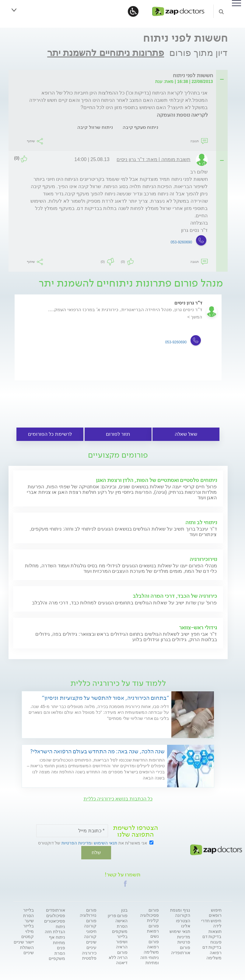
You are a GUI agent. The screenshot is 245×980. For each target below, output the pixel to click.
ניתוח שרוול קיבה (95, 127)
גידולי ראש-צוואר (198, 628)
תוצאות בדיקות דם (212, 933)
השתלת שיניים (27, 949)
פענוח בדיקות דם (212, 944)
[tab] (120, 76)
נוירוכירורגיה (203, 559)
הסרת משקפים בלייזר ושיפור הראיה (120, 936)
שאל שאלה (186, 434)
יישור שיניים (24, 941)
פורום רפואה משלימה (151, 946)
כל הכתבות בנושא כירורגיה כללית (118, 799)
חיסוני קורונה (90, 933)
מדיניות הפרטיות (76, 843)
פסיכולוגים (56, 915)
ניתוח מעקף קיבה (140, 127)
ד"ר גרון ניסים (188, 303)
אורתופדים (56, 910)
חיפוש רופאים (215, 912)
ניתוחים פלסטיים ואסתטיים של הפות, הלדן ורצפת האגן (156, 480)
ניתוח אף (57, 937)
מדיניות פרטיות (184, 939)
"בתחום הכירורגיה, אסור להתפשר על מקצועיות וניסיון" (105, 698)
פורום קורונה (90, 923)
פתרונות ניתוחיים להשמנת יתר (106, 53)
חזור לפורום (118, 434)
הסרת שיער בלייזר (28, 920)
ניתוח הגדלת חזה (55, 928)
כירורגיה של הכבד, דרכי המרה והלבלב (175, 596)
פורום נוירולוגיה (88, 912)
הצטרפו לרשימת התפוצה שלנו (135, 831)
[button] (125, 883)
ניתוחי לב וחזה (201, 522)
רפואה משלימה (214, 955)
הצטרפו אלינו (183, 923)
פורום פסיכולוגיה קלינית (149, 915)
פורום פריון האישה (118, 918)
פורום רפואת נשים (153, 930)
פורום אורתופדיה (181, 949)
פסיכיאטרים (55, 920)
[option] (118, 343)
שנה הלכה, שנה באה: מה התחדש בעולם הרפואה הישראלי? (97, 751)
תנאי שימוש (180, 931)
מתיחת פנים (59, 945)
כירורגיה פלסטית (89, 955)
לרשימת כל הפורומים (50, 434)
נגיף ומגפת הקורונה (180, 912)
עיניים (91, 947)
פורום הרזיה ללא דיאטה (118, 957)
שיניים (91, 941)
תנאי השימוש (105, 843)
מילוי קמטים (28, 933)
